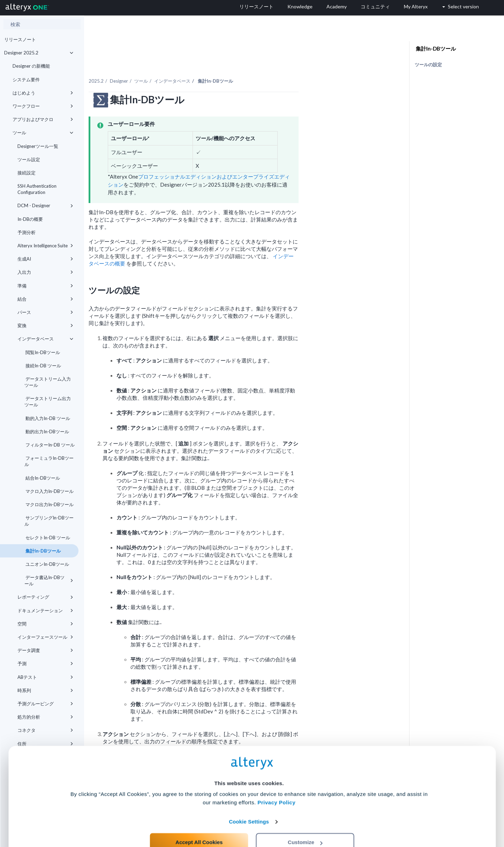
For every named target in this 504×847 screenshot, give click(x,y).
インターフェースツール (45, 637)
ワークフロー (43, 106)
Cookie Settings (249, 796)
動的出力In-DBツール (47, 432)
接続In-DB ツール (43, 366)
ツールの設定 (428, 65)
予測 (45, 664)
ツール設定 (29, 159)
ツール (43, 133)
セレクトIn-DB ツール (47, 538)
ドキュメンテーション (45, 610)
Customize (305, 816)
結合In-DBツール (42, 478)
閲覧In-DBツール (42, 352)
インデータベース (45, 339)
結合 (45, 299)
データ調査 (45, 650)
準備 (45, 286)
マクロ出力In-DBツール (49, 504)
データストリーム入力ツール (48, 382)
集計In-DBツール (43, 551)
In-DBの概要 (30, 219)
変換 (45, 325)
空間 (45, 624)
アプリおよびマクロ (43, 119)
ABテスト (45, 677)
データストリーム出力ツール (48, 402)
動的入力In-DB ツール (47, 418)
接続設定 (27, 173)
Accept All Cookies (199, 816)
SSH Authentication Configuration (37, 189)
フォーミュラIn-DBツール (49, 461)
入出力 (45, 272)
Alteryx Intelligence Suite (45, 246)
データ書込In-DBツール (49, 580)
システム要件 (26, 80)
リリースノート (20, 39)
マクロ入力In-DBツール (49, 491)
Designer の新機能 (31, 66)
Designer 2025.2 (39, 53)
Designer (185, 66)
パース (45, 312)
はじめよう (43, 93)
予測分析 (27, 232)
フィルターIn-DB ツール (50, 445)
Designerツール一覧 (38, 146)
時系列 (45, 690)
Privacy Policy (276, 776)
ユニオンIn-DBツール (47, 564)
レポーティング (45, 597)
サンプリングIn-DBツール (49, 521)
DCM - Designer (45, 205)
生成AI (45, 259)
